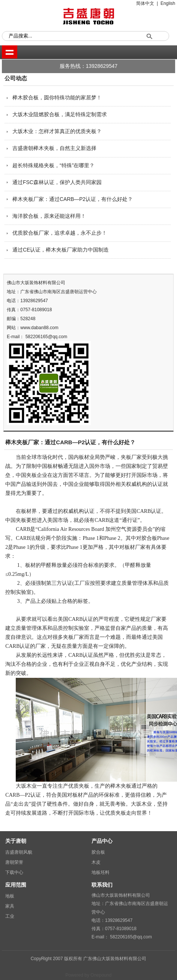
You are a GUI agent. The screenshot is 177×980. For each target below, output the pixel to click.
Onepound (101, 975)
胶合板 (98, 852)
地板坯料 (100, 872)
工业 (10, 916)
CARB (144, 511)
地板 (10, 896)
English (168, 3)
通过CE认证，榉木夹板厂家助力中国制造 (61, 250)
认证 (156, 511)
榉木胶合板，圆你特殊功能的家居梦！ (57, 98)
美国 (131, 511)
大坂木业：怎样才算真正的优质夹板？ (57, 131)
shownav (10, 52)
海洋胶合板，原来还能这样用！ (49, 216)
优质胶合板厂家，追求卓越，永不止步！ (60, 233)
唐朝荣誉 (14, 862)
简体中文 (145, 3)
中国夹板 (26, 475)
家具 (10, 906)
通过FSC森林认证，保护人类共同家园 (57, 182)
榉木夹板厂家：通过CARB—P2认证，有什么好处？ (73, 199)
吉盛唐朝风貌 (19, 852)
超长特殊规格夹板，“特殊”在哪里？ (53, 166)
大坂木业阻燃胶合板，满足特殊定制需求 (60, 115)
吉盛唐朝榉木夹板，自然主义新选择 (54, 148)
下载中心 (14, 872)
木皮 (96, 862)
